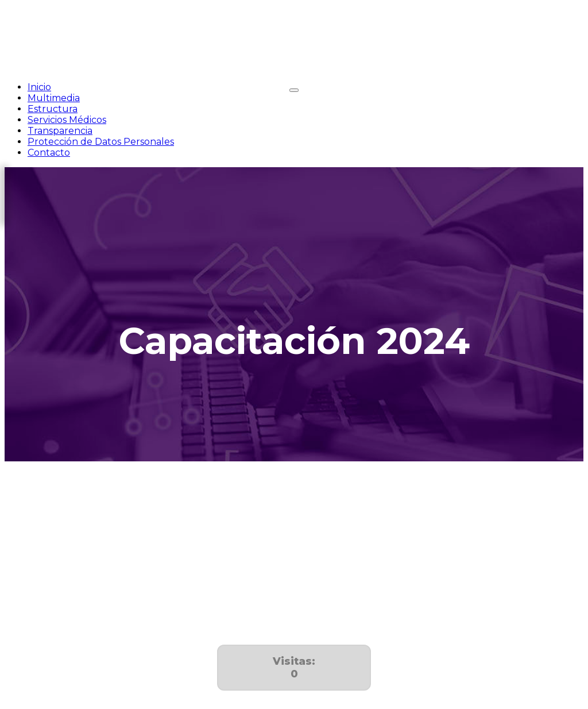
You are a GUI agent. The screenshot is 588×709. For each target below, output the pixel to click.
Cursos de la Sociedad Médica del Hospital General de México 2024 (157, 592)
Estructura (53, 109)
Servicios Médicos (67, 120)
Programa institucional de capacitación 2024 (106, 533)
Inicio (39, 87)
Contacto (49, 153)
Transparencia (60, 131)
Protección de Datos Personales (101, 142)
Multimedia (54, 98)
